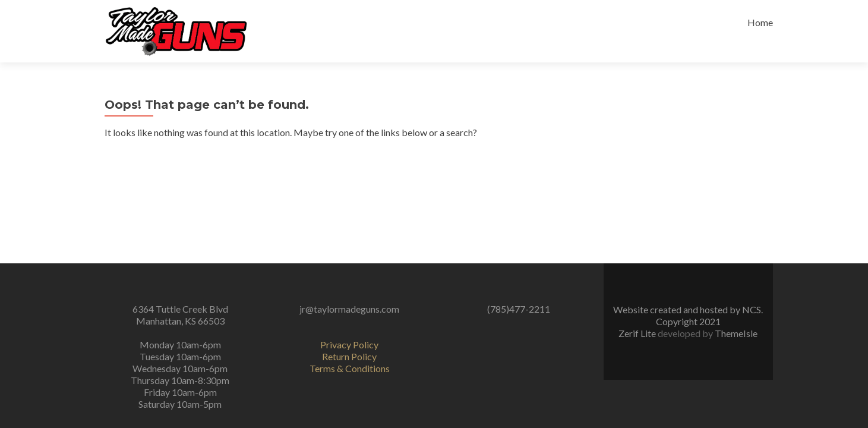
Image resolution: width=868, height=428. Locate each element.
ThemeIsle (736, 333)
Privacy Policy (349, 344)
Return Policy (349, 356)
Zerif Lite (638, 333)
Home (760, 22)
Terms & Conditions (350, 368)
